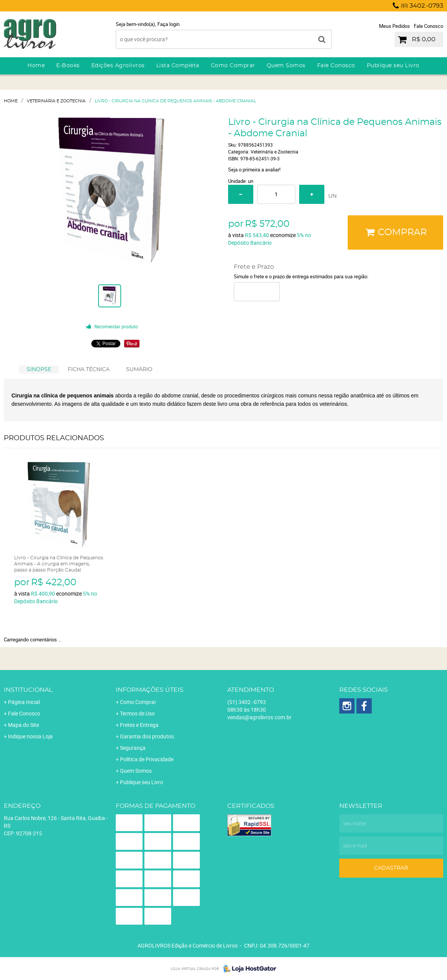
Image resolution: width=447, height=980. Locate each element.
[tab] (39, 370)
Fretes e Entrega (139, 725)
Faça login (168, 24)
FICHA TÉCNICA (89, 370)
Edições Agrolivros (118, 66)
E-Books (68, 66)
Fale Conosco (428, 26)
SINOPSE (39, 370)
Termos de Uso (137, 713)
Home (36, 66)
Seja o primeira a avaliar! (254, 170)
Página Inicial (24, 702)
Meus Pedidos (394, 26)
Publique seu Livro (393, 66)
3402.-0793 (422, 6)
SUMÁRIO (139, 370)
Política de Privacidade (147, 759)
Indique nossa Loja (30, 736)
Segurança (133, 748)
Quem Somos (286, 66)
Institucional (28, 690)
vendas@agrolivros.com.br (259, 717)
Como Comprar (233, 66)
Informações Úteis (150, 690)
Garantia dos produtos (147, 736)
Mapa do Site (23, 725)
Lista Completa (178, 66)
